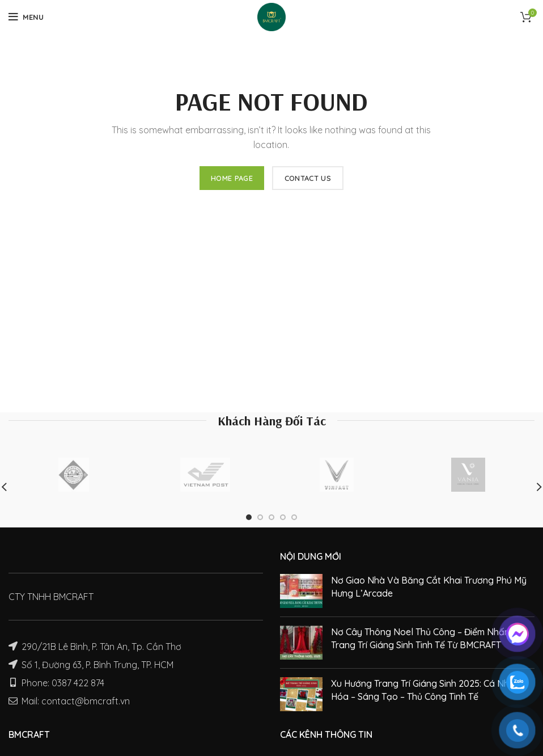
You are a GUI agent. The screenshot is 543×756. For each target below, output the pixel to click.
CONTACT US (308, 178)
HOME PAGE (232, 178)
